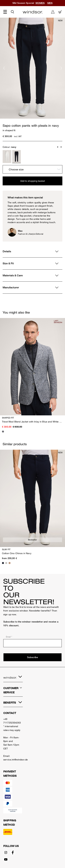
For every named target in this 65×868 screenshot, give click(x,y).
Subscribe (32, 657)
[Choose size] (32, 169)
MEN (50, 3)
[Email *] (32, 643)
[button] (58, 147)
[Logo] (33, 12)
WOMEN (40, 3)
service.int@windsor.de (16, 759)
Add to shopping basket (33, 181)
